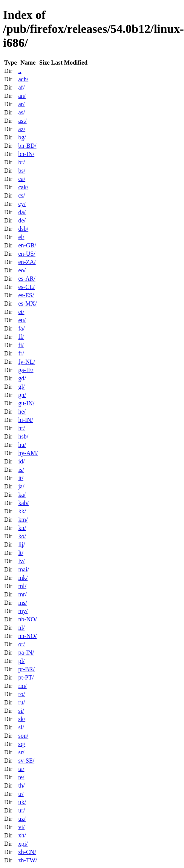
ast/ (22, 121)
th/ (21, 785)
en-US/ (27, 254)
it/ (21, 478)
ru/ (21, 702)
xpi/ (23, 844)
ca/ (22, 179)
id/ (21, 461)
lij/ (21, 544)
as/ (21, 112)
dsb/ (23, 229)
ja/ (21, 486)
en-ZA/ (27, 262)
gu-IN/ (26, 403)
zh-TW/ (28, 860)
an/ (22, 96)
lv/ (21, 561)
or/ (21, 644)
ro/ (21, 694)
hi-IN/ (25, 420)
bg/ (22, 137)
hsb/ (23, 436)
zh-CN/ (27, 852)
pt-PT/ (26, 677)
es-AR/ (27, 279)
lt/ (21, 553)
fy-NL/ (26, 362)
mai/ (23, 569)
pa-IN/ (26, 653)
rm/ (22, 686)
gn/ (22, 395)
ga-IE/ (26, 370)
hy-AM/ (28, 453)
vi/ (21, 827)
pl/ (21, 661)
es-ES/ (26, 295)
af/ (21, 87)
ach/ (23, 79)
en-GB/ (27, 245)
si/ (21, 711)
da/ (22, 212)
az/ (22, 129)
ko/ (22, 536)
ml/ (22, 586)
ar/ (21, 104)
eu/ (22, 320)
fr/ (21, 353)
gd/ (22, 378)
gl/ (21, 387)
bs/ (22, 171)
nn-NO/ (27, 636)
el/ (21, 237)
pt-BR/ (26, 669)
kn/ (22, 528)
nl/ (21, 628)
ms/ (22, 603)
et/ (21, 312)
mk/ (23, 578)
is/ (21, 470)
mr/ (22, 594)
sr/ (21, 752)
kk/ (22, 511)
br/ (21, 162)
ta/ (21, 769)
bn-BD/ (27, 146)
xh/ (22, 835)
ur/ (21, 810)
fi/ (21, 345)
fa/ (21, 328)
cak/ (23, 187)
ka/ (22, 495)
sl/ (21, 727)
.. (20, 71)
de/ (22, 220)
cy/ (22, 204)
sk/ (22, 719)
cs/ (21, 195)
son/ (23, 736)
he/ (22, 412)
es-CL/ (26, 287)
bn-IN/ (26, 154)
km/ (23, 520)
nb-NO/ (27, 619)
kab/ (23, 503)
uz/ (22, 819)
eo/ (22, 270)
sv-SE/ (26, 761)
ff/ (21, 337)
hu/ (22, 445)
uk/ (22, 802)
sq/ (22, 744)
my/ (23, 611)
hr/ (21, 428)
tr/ (21, 794)
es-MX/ (27, 303)
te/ (21, 777)
